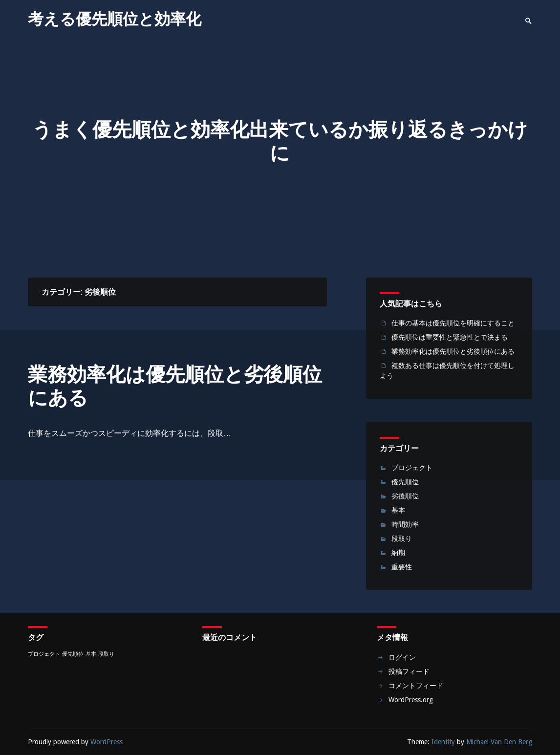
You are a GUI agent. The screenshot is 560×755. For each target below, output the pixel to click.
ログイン (402, 657)
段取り (402, 539)
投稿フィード (409, 671)
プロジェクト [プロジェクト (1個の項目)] (44, 654)
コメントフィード (416, 686)
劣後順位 (405, 496)
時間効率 (405, 524)
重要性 (402, 567)
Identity (443, 742)
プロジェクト (412, 468)
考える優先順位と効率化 (115, 19)
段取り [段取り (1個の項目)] (106, 654)
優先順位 (405, 482)
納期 (398, 553)
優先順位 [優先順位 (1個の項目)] (73, 654)
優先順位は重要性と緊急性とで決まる (450, 337)
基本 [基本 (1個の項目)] (91, 654)
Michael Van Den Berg (499, 742)
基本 (398, 510)
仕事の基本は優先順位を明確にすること (453, 323)
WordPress (107, 742)
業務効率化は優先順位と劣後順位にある (175, 386)
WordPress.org (411, 700)
